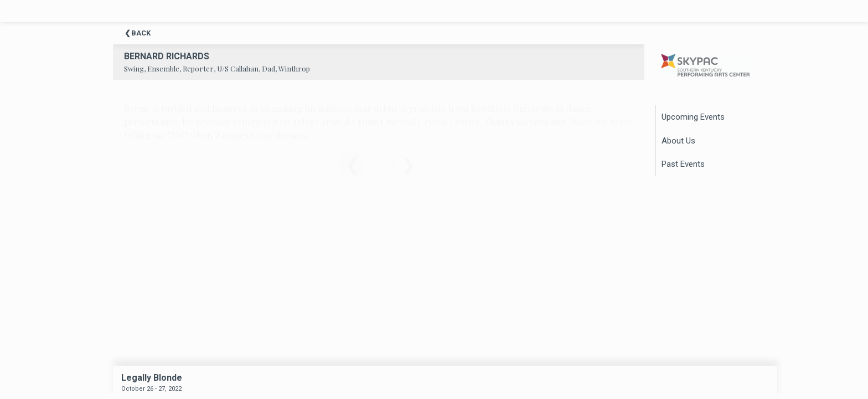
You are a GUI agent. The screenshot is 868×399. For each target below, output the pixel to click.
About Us (678, 141)
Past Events (683, 164)
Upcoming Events (693, 117)
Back (141, 33)
